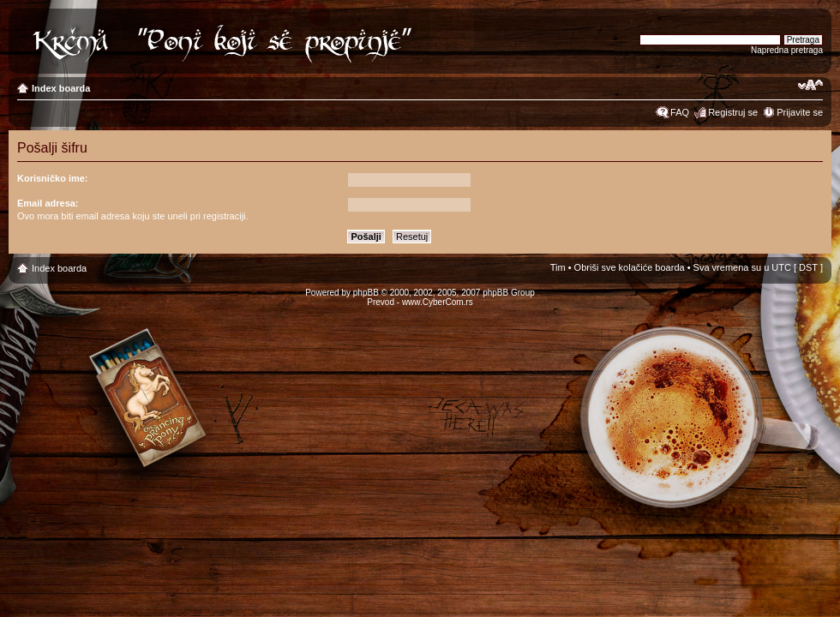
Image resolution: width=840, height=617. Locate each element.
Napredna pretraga (787, 50)
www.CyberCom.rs (438, 302)
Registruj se (733, 112)
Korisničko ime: (53, 178)
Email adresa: (48, 203)
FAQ (680, 112)
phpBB (366, 293)
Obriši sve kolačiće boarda (630, 267)
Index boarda (61, 88)
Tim (558, 267)
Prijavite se (800, 112)
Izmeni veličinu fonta (810, 85)
